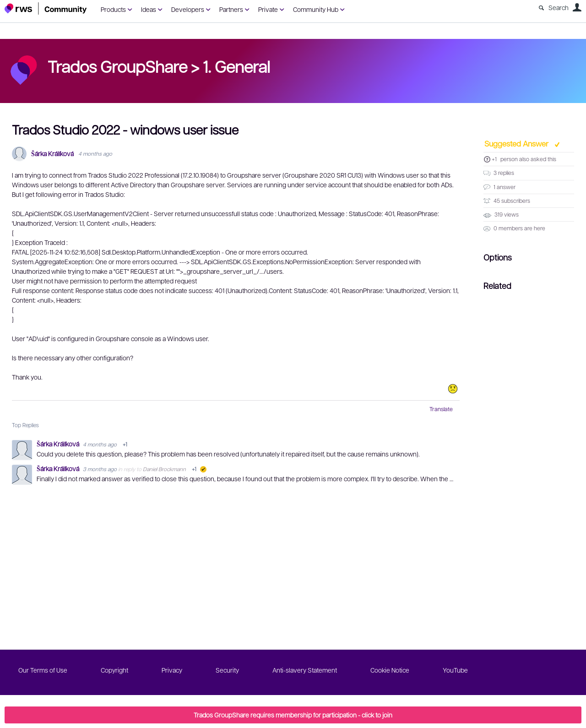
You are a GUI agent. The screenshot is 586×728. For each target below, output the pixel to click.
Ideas (149, 9)
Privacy (172, 670)
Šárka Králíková (52, 154)
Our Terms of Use (43, 670)
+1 (494, 159)
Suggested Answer (517, 143)
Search (559, 7)
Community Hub (316, 9)
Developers (188, 9)
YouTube (455, 670)
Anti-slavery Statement (305, 670)
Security (227, 670)
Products (113, 9)
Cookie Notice (390, 670)
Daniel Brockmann (164, 469)
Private (268, 9)
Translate (441, 409)
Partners (231, 9)
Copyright (114, 670)
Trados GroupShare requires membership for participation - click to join (293, 715)
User (577, 7)
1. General (236, 66)
